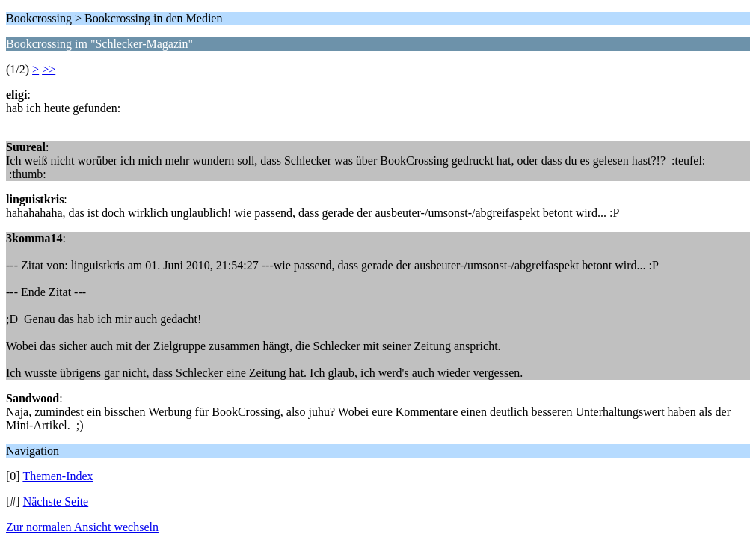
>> (49, 69)
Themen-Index (58, 476)
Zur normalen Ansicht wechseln (82, 527)
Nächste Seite (56, 501)
